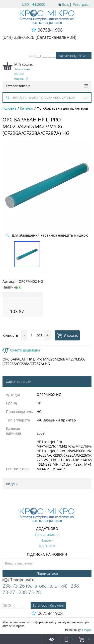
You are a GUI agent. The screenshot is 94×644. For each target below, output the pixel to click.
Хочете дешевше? (21, 350)
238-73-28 (30, 592)
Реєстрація (82, 4)
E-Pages (86, 630)
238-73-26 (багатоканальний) (35, 586)
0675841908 (50, 30)
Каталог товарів (47, 86)
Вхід (65, 4)
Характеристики (19, 382)
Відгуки (12, 484)
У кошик (67, 335)
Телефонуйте (19, 580)
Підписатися (47, 573)
